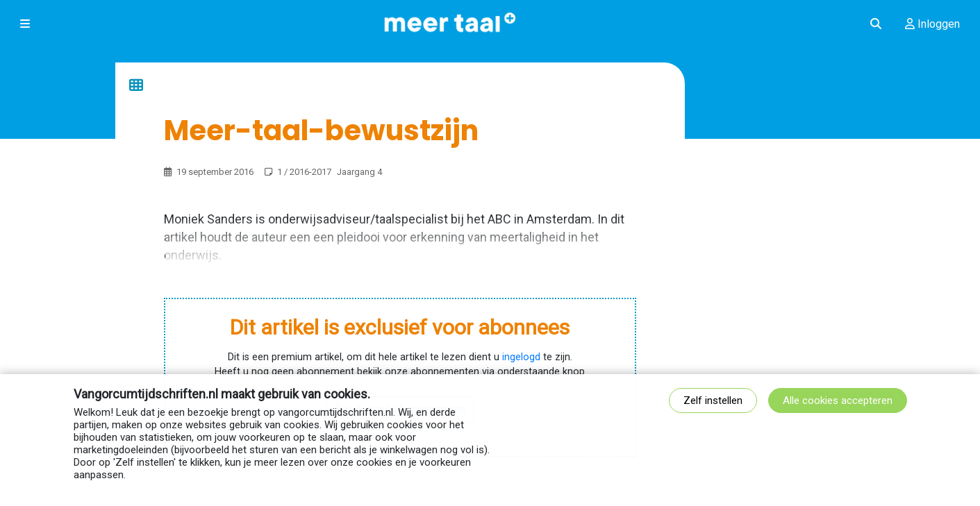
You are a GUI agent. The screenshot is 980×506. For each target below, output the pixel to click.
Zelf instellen (713, 400)
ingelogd (521, 357)
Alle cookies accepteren (838, 400)
